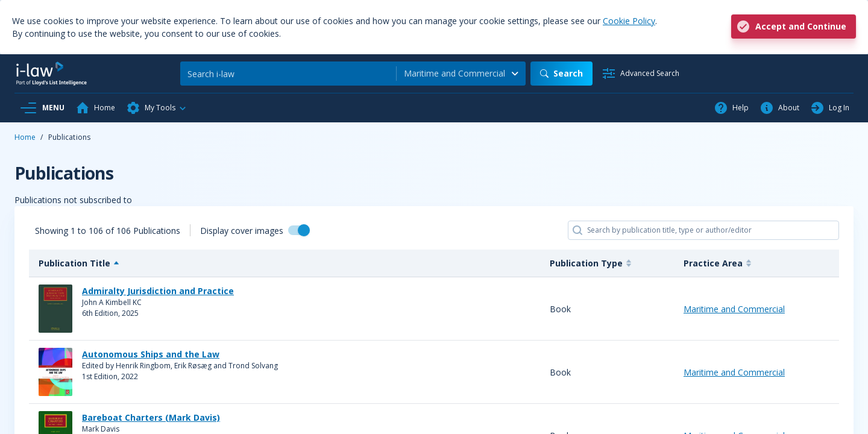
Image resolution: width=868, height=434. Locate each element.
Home (25, 137)
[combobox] (461, 74)
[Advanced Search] (640, 74)
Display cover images (242, 231)
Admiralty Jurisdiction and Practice (158, 291)
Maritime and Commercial (734, 309)
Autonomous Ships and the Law (151, 354)
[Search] (288, 74)
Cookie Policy (629, 21)
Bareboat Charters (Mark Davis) (151, 417)
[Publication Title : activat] (285, 263)
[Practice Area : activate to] (756, 263)
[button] (157, 108)
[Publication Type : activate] (607, 263)
